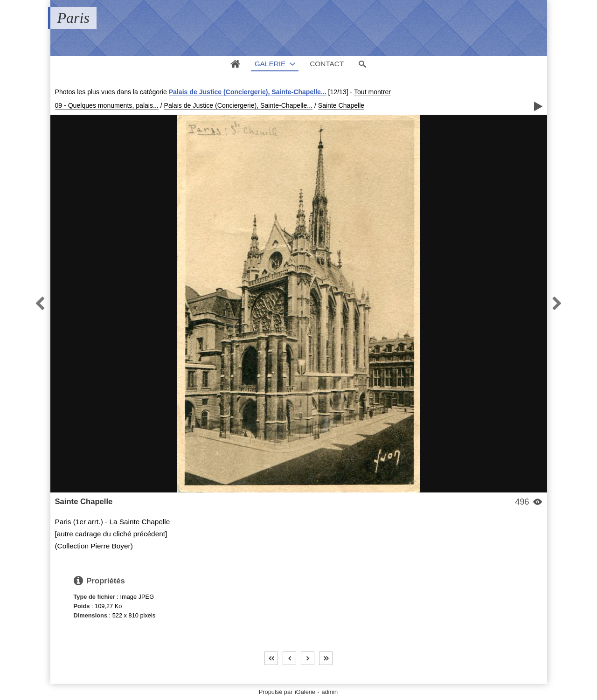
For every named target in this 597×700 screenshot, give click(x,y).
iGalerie (305, 692)
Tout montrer (372, 92)
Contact (327, 64)
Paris (73, 18)
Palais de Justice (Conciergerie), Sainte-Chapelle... (248, 92)
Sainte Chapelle (341, 105)
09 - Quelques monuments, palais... (107, 105)
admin (330, 692)
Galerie (270, 64)
